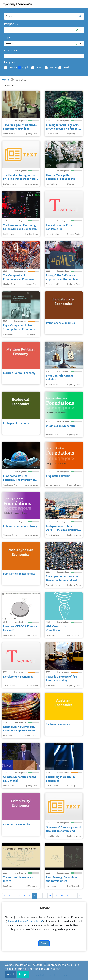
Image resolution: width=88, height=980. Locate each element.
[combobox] (44, 56)
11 (62, 896)
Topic (7, 37)
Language (10, 62)
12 (68, 896)
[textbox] (44, 56)
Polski (66, 67)
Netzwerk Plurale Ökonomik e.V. (25, 922)
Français (53, 67)
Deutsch (13, 67)
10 (56, 896)
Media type (11, 51)
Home (6, 80)
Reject (10, 974)
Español (40, 67)
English (26, 67)
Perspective (11, 24)
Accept (23, 974)
